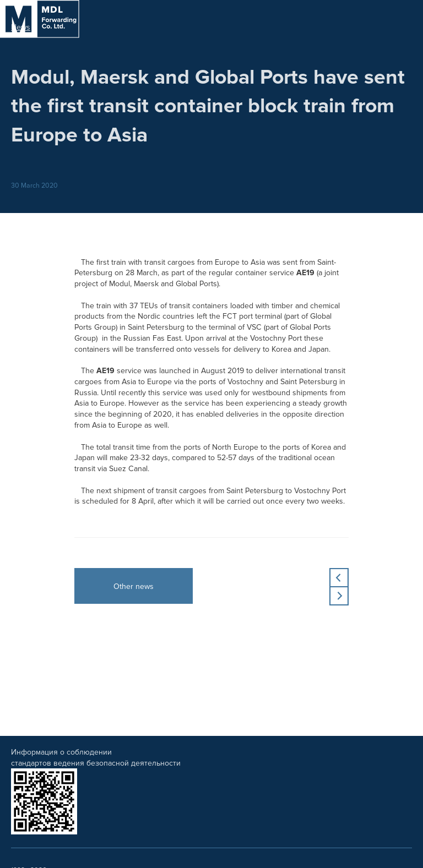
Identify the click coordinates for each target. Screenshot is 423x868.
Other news (134, 586)
